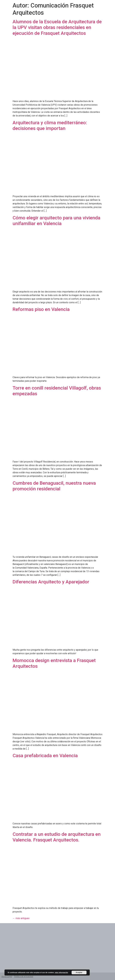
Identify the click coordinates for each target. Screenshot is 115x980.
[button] (89, 9)
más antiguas (21, 918)
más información (61, 972)
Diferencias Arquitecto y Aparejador (51, 582)
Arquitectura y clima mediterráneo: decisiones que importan (50, 125)
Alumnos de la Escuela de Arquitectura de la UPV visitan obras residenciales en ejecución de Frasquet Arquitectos (57, 27)
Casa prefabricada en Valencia (45, 756)
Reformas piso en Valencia (41, 309)
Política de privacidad (24, 976)
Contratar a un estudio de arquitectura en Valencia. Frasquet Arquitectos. (57, 837)
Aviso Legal (7, 976)
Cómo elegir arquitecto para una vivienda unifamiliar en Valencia (56, 221)
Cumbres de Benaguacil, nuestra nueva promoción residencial (54, 486)
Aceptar (79, 972)
